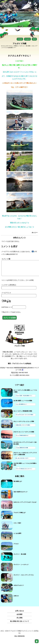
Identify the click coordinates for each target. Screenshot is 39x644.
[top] (37, 641)
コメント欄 (6, 259)
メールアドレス (6, 296)
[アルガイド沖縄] (20, 334)
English (27, 39)
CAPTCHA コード (7, 310)
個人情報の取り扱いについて (20, 624)
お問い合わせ (19, 614)
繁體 (34, 39)
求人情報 (19, 621)
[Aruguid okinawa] (7, 9)
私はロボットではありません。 (12, 315)
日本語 (20, 39)
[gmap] (23, 373)
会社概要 (19, 617)
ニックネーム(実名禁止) (9, 288)
